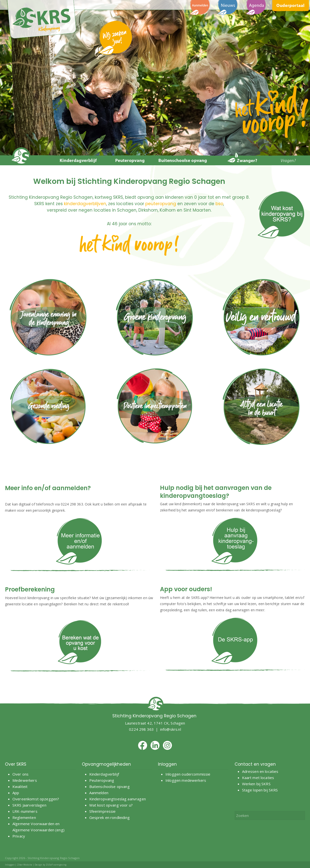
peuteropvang (161, 204)
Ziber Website (25, 865)
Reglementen (24, 817)
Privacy (19, 836)
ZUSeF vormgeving (56, 865)
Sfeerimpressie (103, 811)
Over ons (20, 774)
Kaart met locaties (258, 778)
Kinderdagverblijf (104, 774)
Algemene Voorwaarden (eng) (38, 830)
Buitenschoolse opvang (109, 786)
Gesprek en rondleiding (109, 817)
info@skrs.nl (171, 729)
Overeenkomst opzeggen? (36, 799)
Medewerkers (25, 780)
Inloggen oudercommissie (188, 774)
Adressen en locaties (260, 771)
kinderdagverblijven (85, 204)
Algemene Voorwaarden (33, 824)
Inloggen (10, 865)
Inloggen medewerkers (186, 780)
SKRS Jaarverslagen (29, 805)
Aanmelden (99, 793)
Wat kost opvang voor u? (111, 805)
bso (219, 204)
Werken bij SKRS (256, 784)
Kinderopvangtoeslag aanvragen (118, 799)
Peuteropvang (102, 780)
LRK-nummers (25, 811)
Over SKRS (16, 764)
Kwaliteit (20, 786)
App (16, 793)
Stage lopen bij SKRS (260, 790)
